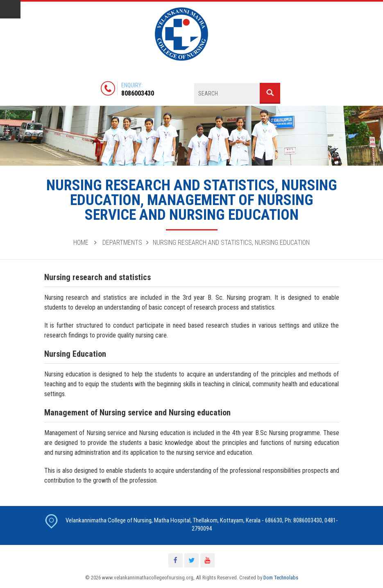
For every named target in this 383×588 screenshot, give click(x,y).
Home (81, 243)
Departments (122, 243)
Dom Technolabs (281, 578)
